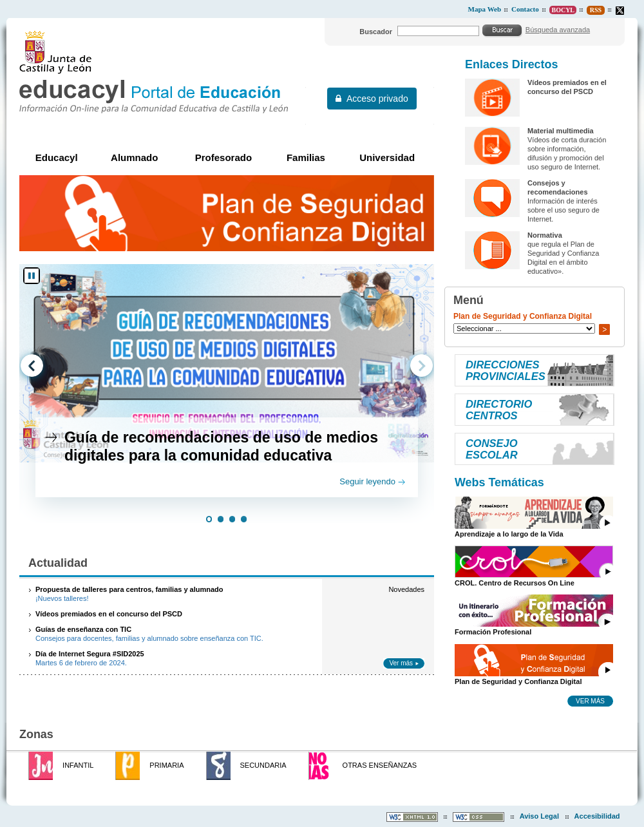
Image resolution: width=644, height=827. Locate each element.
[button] (209, 520)
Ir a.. (604, 329)
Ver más (401, 663)
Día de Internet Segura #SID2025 (90, 654)
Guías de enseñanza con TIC (83, 629)
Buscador (376, 32)
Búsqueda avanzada (558, 30)
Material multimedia (561, 131)
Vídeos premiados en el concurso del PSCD (109, 614)
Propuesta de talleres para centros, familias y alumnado (129, 589)
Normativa (545, 235)
